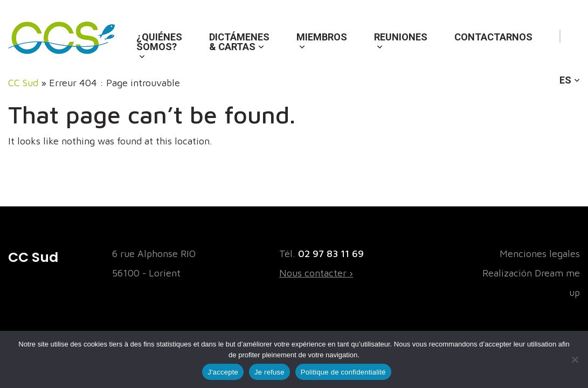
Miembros (322, 37)
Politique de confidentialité (343, 372)
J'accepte (223, 372)
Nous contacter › (316, 273)
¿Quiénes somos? (159, 42)
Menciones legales (540, 254)
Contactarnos (493, 37)
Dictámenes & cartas (239, 42)
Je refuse (269, 372)
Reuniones (401, 37)
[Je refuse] (575, 359)
